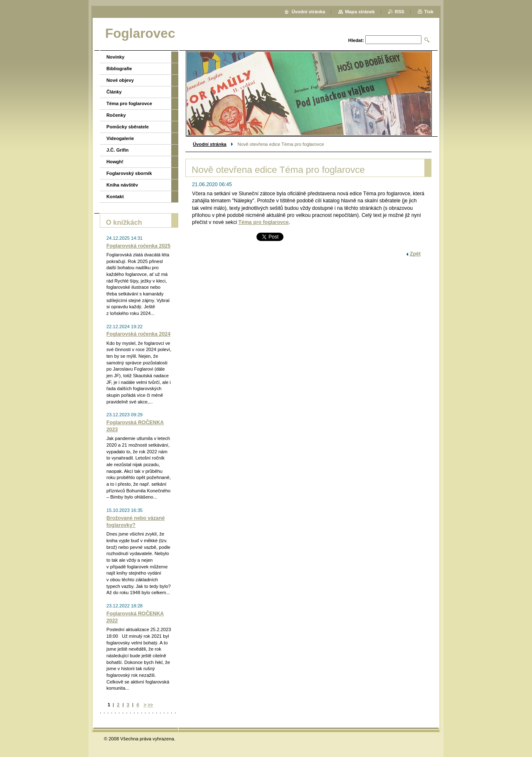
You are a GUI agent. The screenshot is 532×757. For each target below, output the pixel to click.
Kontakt (115, 197)
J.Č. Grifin (117, 150)
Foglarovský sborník (129, 173)
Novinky (116, 57)
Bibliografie (119, 69)
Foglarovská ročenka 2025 (138, 246)
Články (114, 92)
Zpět (415, 254)
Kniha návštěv (122, 185)
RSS (400, 12)
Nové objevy (120, 80)
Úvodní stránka (210, 144)
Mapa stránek (360, 12)
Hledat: (356, 40)
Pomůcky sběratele (128, 127)
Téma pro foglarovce (264, 222)
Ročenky (116, 115)
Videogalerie (120, 138)
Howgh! (115, 162)
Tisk (429, 12)
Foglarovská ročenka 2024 (138, 334)
